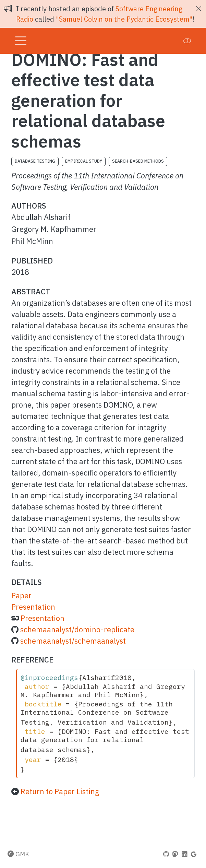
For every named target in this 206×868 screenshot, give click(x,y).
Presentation (33, 607)
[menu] (21, 41)
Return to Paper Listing (60, 791)
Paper (21, 595)
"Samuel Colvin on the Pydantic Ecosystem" (124, 19)
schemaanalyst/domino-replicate (77, 629)
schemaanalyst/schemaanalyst (73, 641)
